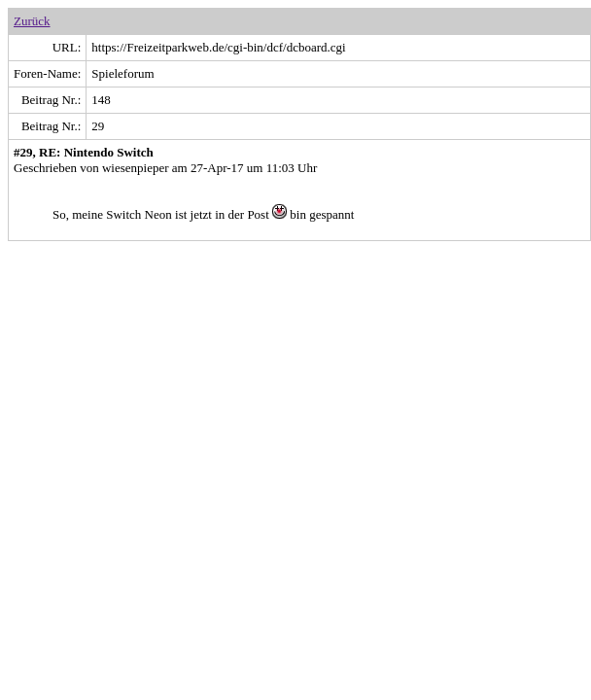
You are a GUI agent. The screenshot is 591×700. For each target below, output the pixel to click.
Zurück (32, 21)
